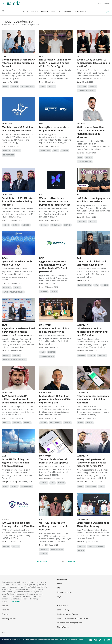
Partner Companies (65, 592)
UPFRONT (44, 550)
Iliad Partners (27, 87)
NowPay (44, 292)
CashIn (6, 225)
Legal (59, 596)
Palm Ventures (57, 550)
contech (17, 423)
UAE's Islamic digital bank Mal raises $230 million (92, 263)
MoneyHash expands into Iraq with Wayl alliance (54, 129)
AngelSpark (56, 225)
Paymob (6, 355)
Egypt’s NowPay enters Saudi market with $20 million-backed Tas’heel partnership (53, 266)
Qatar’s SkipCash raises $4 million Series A (17, 263)
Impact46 (26, 225)
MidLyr (43, 423)
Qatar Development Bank (13, 292)
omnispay (82, 222)
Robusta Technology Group (14, 359)
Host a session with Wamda (68, 614)
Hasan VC (102, 355)
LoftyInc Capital (85, 162)
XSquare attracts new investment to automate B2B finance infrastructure (55, 201)
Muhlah (6, 151)
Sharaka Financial (96, 546)
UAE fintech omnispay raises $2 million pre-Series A (93, 200)
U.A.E (4, 56)
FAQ (59, 588)
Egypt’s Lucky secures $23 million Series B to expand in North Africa (93, 63)
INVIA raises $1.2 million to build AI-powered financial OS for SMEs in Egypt (55, 63)
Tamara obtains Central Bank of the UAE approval (54, 461)
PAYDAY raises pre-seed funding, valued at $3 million (19, 524)
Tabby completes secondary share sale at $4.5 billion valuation (93, 399)
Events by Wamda (9, 618)
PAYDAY (6, 546)
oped (5, 486)
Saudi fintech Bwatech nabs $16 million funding (93, 524)
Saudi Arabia (8, 124)
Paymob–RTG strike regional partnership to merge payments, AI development (18, 332)
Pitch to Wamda (63, 627)
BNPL (53, 483)
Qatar (5, 258)
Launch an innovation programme (70, 623)
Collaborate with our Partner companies (73, 618)
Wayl (56, 151)
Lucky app (82, 87)
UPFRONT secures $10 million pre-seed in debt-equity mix (54, 526)
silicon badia (55, 423)
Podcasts (5, 610)
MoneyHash (45, 151)
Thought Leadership (31, 11)
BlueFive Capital (84, 285)
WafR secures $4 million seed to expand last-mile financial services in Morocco (91, 132)
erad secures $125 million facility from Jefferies (54, 330)
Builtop (6, 423)
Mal (96, 285)
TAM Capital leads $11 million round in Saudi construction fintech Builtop (18, 399)
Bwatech (81, 546)
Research (45, 11)
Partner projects (80, 11)
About (100, 4)
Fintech (15, 87)
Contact (107, 4)
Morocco (81, 124)
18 (63, 562)
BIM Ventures (8, 155)
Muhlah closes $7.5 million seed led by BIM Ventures (17, 129)
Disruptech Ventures (86, 91)
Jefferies (52, 352)
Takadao (81, 355)
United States (45, 393)
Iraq (41, 124)
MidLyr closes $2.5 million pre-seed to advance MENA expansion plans (55, 399)
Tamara (44, 483)
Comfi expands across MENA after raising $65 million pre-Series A (19, 63)
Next (70, 562)
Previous (43, 562)
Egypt (42, 56)
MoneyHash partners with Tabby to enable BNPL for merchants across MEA (92, 463)
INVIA (43, 87)
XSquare (44, 225)
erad (42, 352)
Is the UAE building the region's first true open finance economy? (15, 463)
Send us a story (63, 610)
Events (54, 11)
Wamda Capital (65, 11)
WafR (80, 157)
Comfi (6, 87)
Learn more (16, 601)
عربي (108, 11)
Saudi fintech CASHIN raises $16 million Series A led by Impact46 (18, 201)
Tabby (80, 423)
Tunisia (5, 519)
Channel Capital (47, 356)
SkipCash (7, 288)
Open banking (26, 486)
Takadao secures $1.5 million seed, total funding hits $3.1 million (92, 332)
